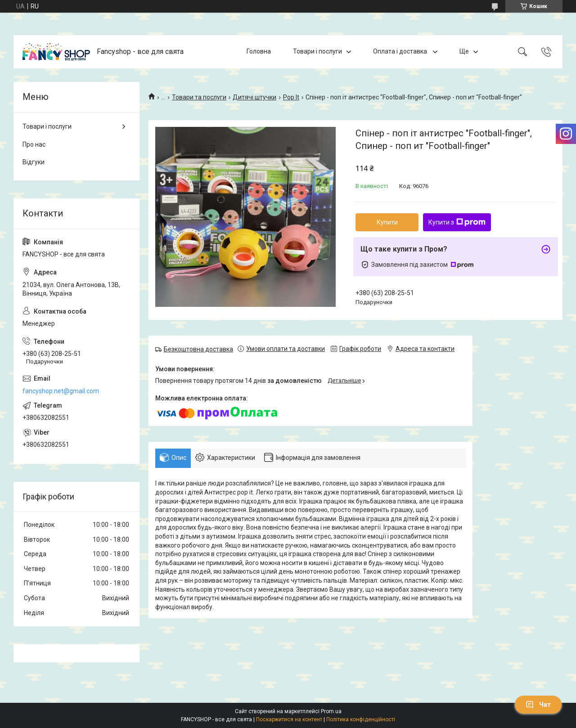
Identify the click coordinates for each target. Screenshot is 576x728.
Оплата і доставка (401, 51)
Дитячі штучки (254, 97)
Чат (538, 705)
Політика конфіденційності (361, 719)
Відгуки (34, 162)
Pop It (291, 97)
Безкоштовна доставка (198, 349)
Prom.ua (331, 711)
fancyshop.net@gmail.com (61, 391)
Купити (387, 222)
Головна (259, 51)
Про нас (34, 144)
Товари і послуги (317, 51)
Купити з (457, 222)
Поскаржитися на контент (289, 719)
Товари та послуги (199, 97)
